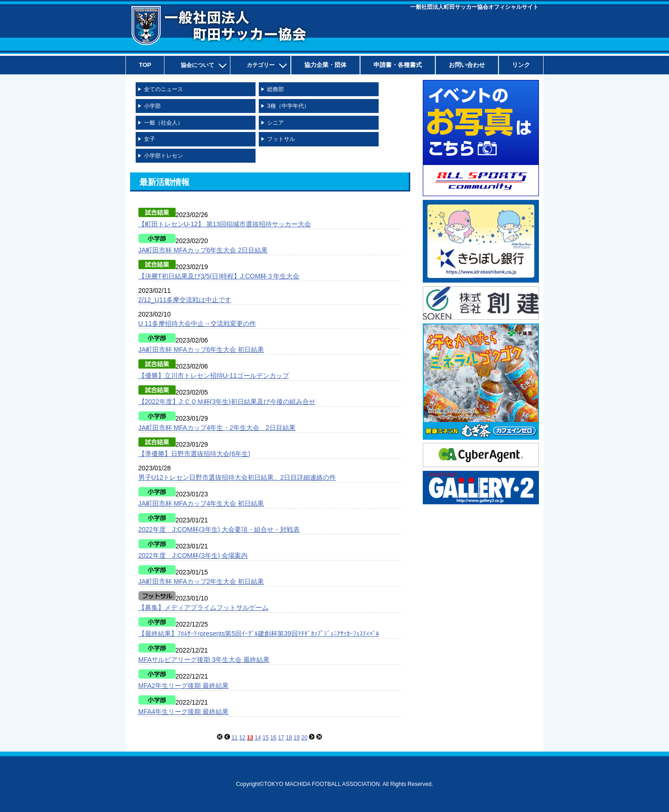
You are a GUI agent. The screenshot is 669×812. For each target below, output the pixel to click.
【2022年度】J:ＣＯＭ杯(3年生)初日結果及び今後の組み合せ (227, 402)
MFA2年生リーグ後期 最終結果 (184, 686)
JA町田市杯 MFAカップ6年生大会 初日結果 (201, 350)
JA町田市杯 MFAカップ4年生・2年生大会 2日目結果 (217, 428)
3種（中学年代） (288, 106)
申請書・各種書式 (398, 65)
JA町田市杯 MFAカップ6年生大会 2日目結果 (203, 250)
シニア (275, 123)
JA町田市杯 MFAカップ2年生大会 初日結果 (201, 581)
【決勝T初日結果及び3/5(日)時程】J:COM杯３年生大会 (219, 276)
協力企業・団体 (325, 65)
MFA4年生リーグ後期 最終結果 (184, 712)
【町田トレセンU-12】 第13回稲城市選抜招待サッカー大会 (225, 224)
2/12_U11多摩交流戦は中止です (185, 300)
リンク (521, 65)
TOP (145, 65)
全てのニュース (164, 89)
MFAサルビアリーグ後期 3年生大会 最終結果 (204, 660)
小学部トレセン (164, 156)
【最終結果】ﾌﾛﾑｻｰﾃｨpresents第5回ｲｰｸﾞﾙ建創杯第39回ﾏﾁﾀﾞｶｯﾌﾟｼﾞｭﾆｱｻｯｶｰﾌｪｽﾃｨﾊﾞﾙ (259, 634)
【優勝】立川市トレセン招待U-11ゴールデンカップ (214, 376)
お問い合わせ (467, 65)
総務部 (275, 89)
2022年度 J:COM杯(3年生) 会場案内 (193, 555)
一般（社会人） (164, 123)
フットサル (281, 139)
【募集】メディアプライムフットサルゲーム (203, 607)
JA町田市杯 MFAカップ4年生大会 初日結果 (201, 503)
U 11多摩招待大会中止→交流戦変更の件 (197, 323)
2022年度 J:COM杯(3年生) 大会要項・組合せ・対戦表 (219, 529)
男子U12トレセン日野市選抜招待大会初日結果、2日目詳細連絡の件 (237, 477)
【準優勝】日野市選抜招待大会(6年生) (194, 454)
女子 (150, 139)
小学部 (152, 106)
